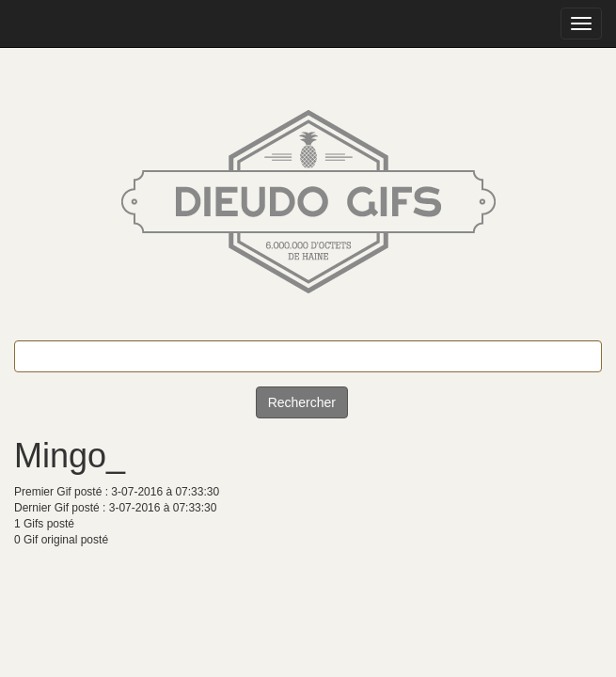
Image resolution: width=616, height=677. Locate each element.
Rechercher (302, 402)
